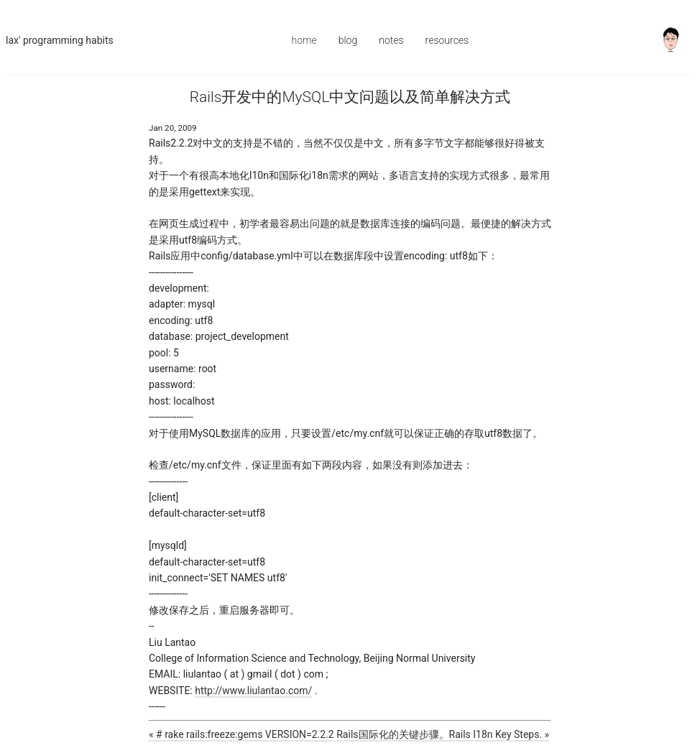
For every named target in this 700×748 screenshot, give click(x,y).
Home (304, 40)
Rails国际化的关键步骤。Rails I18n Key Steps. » (443, 734)
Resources (447, 40)
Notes (391, 40)
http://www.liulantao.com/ (253, 691)
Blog (348, 40)
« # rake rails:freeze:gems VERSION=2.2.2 (241, 734)
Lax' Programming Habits (60, 40)
